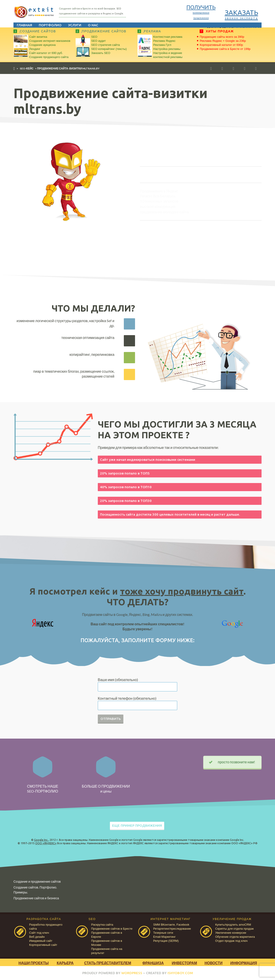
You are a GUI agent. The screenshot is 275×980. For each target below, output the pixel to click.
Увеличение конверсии (231, 933)
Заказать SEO (101, 53)
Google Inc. (41, 840)
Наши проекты (33, 963)
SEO (94, 37)
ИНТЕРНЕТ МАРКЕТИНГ (171, 919)
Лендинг (35, 49)
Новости (214, 963)
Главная (24, 25)
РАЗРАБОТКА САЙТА (44, 919)
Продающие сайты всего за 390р (222, 37)
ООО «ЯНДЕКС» (46, 843)
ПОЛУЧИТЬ (201, 12)
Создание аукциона (42, 45)
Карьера (65, 963)
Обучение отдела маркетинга (235, 937)
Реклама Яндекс (164, 41)
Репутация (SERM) (166, 941)
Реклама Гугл (162, 45)
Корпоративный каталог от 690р (222, 45)
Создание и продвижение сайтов (37, 881)
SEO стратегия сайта (106, 45)
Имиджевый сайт (41, 941)
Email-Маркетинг (164, 937)
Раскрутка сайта (102, 925)
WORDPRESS (132, 973)
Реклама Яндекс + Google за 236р (223, 41)
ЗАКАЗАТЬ (241, 14)
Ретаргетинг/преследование (172, 929)
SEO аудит (99, 41)
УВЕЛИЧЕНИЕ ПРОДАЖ (232, 919)
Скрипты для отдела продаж (235, 929)
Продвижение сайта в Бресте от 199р (225, 49)
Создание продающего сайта (49, 57)
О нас (93, 25)
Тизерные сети (163, 933)
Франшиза (153, 963)
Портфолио (50, 25)
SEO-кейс (27, 68)
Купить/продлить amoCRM (233, 925)
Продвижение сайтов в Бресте (112, 929)
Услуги (75, 25)
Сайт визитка (38, 37)
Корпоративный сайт (43, 945)
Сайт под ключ (39, 933)
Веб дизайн (37, 937)
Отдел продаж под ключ (231, 941)
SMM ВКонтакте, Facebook (171, 925)
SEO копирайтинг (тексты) (109, 49)
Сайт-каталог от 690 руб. (46, 53)
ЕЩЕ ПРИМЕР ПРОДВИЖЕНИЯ (137, 825)
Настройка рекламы (167, 49)
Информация (244, 963)
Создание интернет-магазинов (50, 41)
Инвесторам (184, 963)
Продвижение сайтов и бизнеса (36, 898)
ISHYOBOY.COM (180, 973)
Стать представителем (108, 963)
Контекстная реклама (168, 37)
